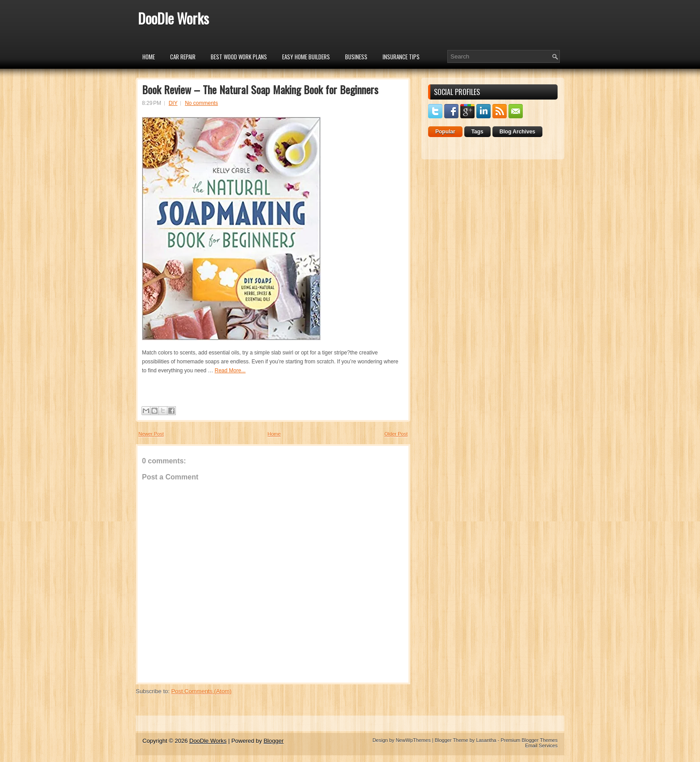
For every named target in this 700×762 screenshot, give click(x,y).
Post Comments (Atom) (202, 691)
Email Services (541, 745)
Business (356, 57)
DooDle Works (173, 18)
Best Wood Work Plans (239, 57)
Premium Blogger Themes (529, 740)
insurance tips (401, 57)
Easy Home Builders (306, 57)
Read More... (230, 371)
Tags (477, 132)
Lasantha (486, 740)
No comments (201, 103)
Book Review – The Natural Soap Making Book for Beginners (260, 89)
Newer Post (151, 434)
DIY (173, 103)
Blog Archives (517, 132)
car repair (183, 57)
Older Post (396, 434)
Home (149, 57)
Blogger (273, 741)
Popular (445, 132)
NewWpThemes (413, 740)
